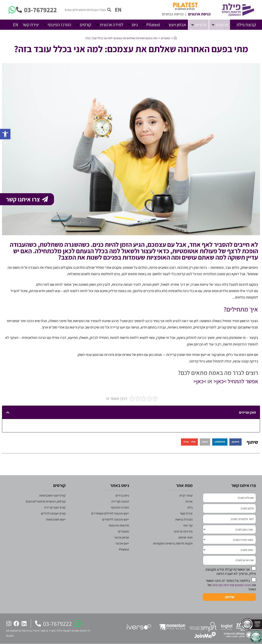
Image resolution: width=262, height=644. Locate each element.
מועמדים (123, 531)
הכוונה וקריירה (120, 501)
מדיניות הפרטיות (221, 585)
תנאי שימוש (186, 537)
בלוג (190, 507)
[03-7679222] (19, 10)
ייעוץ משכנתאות (56, 519)
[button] (244, 25)
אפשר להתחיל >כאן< (233, 381)
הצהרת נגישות (184, 519)
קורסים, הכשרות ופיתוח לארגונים (46, 501)
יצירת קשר (186, 513)
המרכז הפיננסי (120, 507)
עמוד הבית (186, 495)
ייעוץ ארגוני (122, 543)
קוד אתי (188, 525)
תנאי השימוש (242, 585)
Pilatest (124, 549)
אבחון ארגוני (122, 537)
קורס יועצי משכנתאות (52, 495)
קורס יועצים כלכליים (53, 513)
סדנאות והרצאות (119, 525)
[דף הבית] (175, 38)
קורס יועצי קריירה (55, 507)
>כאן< (196, 381)
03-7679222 (40, 10)
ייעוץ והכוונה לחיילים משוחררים (110, 513)
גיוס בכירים (122, 495)
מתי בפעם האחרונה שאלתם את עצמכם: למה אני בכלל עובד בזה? (121, 38)
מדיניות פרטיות (183, 531)
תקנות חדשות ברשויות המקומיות (173, 543)
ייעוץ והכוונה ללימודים (116, 519)
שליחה (229, 597)
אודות (189, 501)
